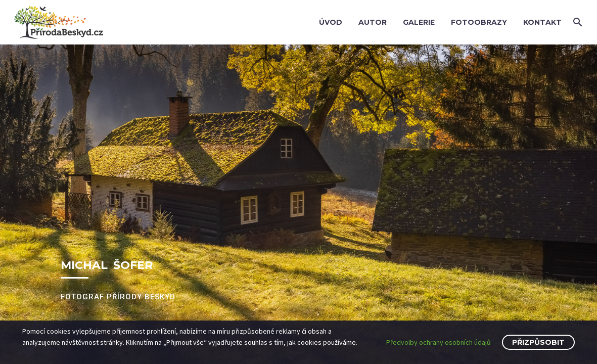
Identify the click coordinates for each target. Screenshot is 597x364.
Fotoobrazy (479, 22)
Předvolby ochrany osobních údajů (439, 342)
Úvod (331, 22)
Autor (373, 22)
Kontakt (542, 22)
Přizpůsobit (538, 342)
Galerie (419, 22)
